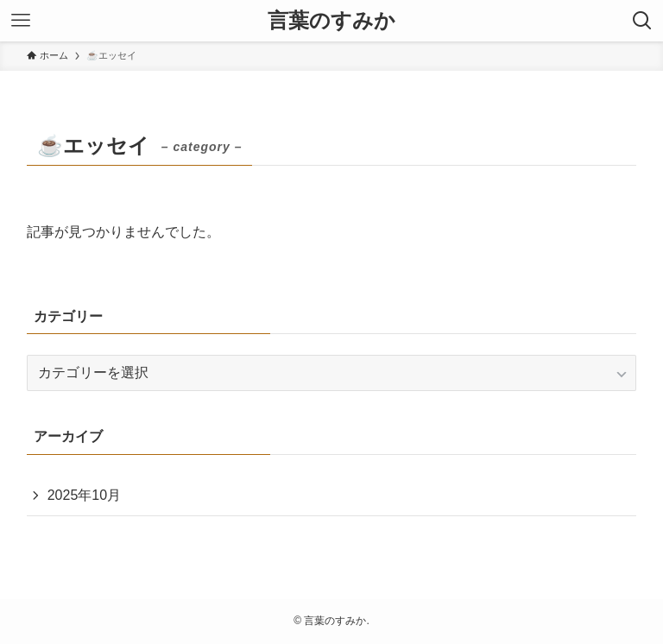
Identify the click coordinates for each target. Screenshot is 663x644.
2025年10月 (84, 495)
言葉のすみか (331, 21)
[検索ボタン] (642, 21)
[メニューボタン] (21, 21)
